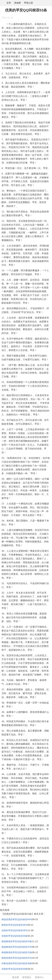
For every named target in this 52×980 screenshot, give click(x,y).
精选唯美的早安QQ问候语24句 (17, 947)
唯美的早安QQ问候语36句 (14, 925)
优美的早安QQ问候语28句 (14, 930)
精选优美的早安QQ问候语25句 (17, 958)
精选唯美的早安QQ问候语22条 (17, 952)
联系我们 (27, 977)
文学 (9, 3)
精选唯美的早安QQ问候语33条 (17, 941)
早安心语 (28, 3)
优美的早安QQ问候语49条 (14, 969)
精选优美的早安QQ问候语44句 (17, 919)
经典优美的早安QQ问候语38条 (17, 963)
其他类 (17, 3)
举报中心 (39, 977)
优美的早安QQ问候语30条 (14, 936)
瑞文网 (15, 977)
